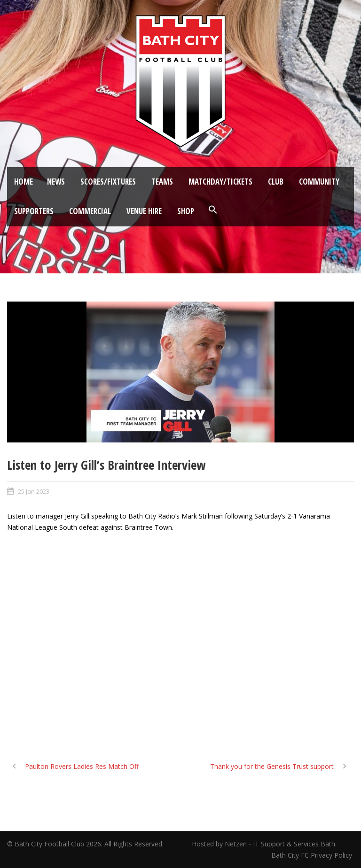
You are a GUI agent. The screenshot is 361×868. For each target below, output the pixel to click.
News (56, 182)
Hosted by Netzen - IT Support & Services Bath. (264, 844)
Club (276, 182)
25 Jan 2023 (34, 491)
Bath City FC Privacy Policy (313, 855)
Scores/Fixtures (108, 182)
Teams (162, 182)
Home (24, 182)
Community (319, 182)
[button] (213, 210)
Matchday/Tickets (220, 182)
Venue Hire (144, 211)
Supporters (34, 211)
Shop (186, 211)
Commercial (90, 211)
